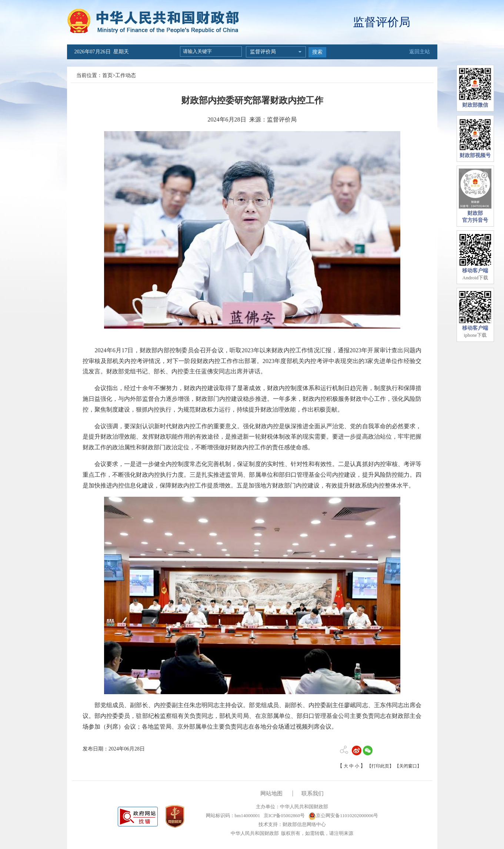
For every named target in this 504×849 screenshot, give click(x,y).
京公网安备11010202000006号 (343, 815)
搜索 (317, 52)
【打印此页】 (380, 766)
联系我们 (313, 793)
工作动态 (126, 75)
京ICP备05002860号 (284, 815)
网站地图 (271, 793)
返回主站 (420, 52)
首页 (107, 75)
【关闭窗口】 (408, 766)
